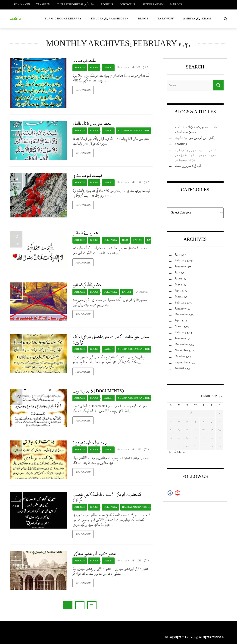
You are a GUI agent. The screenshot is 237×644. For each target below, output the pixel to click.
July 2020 (180, 273)
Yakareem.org (190, 637)
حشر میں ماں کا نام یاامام (92, 124)
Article (80, 68)
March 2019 (182, 327)
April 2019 (181, 320)
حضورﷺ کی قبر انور (87, 285)
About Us (107, 5)
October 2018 (183, 357)
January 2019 (183, 339)
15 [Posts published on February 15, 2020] (220, 430)
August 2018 (182, 368)
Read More (83, 90)
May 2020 (181, 285)
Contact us (127, 5)
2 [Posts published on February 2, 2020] (171, 422)
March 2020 (182, 297)
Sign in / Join (22, 5)
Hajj (125, 240)
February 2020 (183, 303)
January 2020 (183, 309)
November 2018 (185, 351)
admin (125, 68)
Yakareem (43, 5)
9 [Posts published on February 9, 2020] (171, 430)
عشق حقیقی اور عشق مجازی (94, 554)
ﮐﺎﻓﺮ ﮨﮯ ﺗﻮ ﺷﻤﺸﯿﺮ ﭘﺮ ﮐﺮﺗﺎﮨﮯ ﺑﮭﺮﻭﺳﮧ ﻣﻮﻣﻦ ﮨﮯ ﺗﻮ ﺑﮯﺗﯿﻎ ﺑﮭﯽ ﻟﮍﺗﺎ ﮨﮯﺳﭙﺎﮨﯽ (196, 155)
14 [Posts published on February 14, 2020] (212, 430)
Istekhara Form (153, 5)
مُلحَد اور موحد (84, 61)
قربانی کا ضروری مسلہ (188, 166)
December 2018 (185, 345)
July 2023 (181, 255)
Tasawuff (166, 19)
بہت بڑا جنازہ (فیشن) (90, 443)
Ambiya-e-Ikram (197, 19)
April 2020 (181, 291)
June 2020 (181, 279)
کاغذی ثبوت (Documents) (98, 391)
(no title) (181, 144)
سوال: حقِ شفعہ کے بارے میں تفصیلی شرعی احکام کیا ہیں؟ (111, 339)
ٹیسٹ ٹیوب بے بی (87, 176)
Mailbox (176, 5)
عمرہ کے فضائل (85, 233)
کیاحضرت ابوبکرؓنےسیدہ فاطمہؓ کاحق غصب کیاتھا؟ (107, 497)
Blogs (143, 19)
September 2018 (185, 363)
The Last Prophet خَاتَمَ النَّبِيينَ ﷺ (75, 5)
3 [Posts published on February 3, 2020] (179, 422)
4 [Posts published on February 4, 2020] (187, 422)
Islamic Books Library (63, 19)
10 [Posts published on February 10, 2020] (179, 430)
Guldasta (110, 240)
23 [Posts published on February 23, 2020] (171, 446)
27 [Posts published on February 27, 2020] (204, 446)
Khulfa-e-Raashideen (110, 19)
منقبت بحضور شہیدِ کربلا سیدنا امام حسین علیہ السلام (196, 130)
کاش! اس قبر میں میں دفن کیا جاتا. (195, 138)
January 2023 (183, 267)
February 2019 (184, 333)
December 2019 (184, 314)
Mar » (181, 453)
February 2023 (184, 261)
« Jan (170, 453)
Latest (108, 68)
